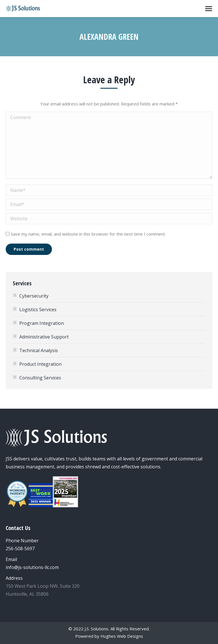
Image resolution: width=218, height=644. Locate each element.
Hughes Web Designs (122, 636)
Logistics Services (38, 309)
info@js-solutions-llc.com (32, 567)
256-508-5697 (20, 549)
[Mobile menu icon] (209, 9)
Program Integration (42, 323)
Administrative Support (44, 337)
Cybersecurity (34, 296)
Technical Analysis (39, 350)
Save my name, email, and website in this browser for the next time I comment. (88, 234)
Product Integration (40, 364)
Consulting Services (40, 378)
